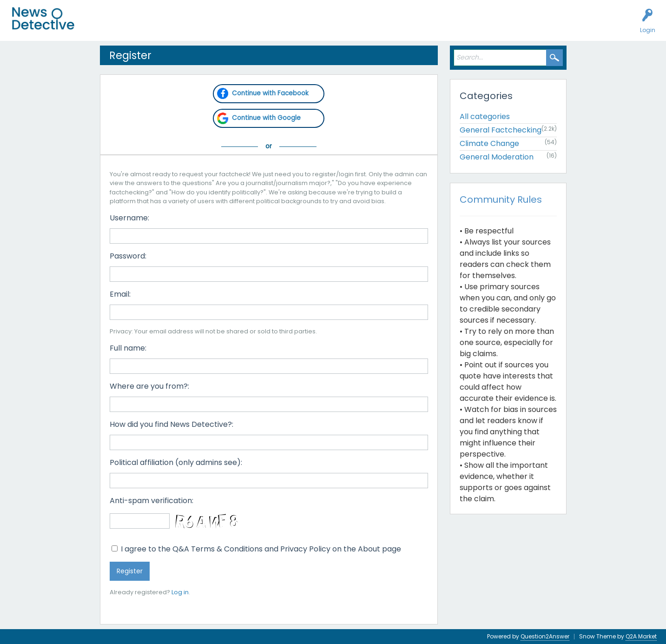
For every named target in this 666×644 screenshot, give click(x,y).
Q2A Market (641, 636)
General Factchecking (501, 130)
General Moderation (497, 157)
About (329, 26)
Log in (180, 592)
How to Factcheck (282, 26)
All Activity (103, 26)
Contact (359, 26)
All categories (485, 116)
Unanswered (145, 26)
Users (182, 26)
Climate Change (489, 143)
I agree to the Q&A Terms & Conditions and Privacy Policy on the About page (256, 549)
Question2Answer (545, 636)
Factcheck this (223, 26)
